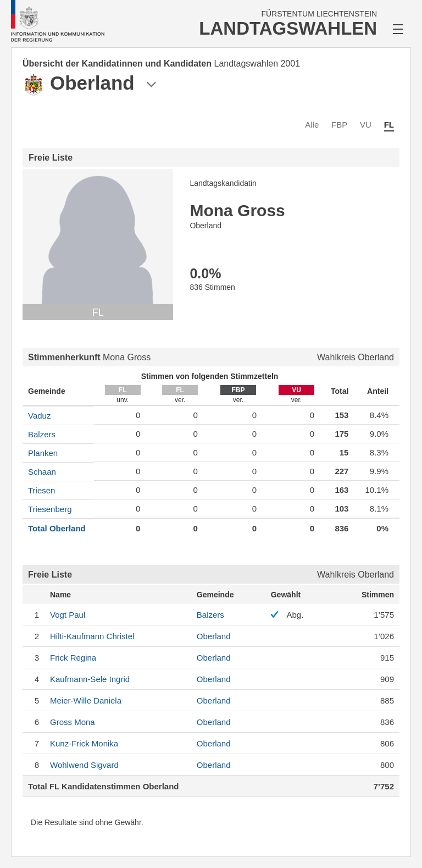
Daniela (86, 701)
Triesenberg (50, 509)
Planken (43, 453)
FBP (339, 125)
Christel (92, 636)
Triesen (41, 490)
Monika (84, 743)
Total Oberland (57, 528)
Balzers (42, 434)
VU (366, 125)
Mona (73, 722)
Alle (312, 125)
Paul (68, 615)
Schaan (42, 472)
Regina (73, 658)
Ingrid (90, 679)
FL (389, 125)
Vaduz (39, 416)
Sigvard (84, 765)
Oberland (214, 636)
